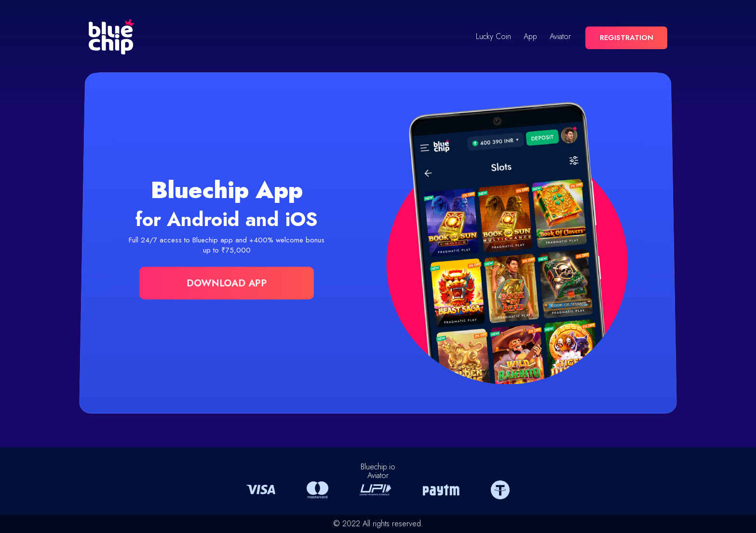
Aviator (560, 37)
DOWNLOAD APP (227, 283)
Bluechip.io (378, 467)
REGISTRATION (627, 38)
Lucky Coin (493, 37)
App (530, 37)
